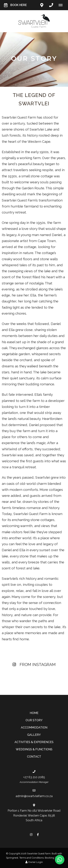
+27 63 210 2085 (34, 777)
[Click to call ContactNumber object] (51, 5)
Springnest (12, 858)
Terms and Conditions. (32, 858)
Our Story (34, 720)
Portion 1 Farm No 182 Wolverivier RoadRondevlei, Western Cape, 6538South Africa (34, 815)
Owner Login (34, 862)
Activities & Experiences (34, 742)
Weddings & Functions (34, 749)
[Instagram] (31, 834)
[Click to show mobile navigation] (62, 5)
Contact (34, 757)
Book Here (15, 5)
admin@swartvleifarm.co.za (34, 796)
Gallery (34, 735)
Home (34, 713)
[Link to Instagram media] (17, 677)
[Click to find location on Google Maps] (42, 5)
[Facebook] (38, 834)
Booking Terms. (53, 858)
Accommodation (34, 728)
